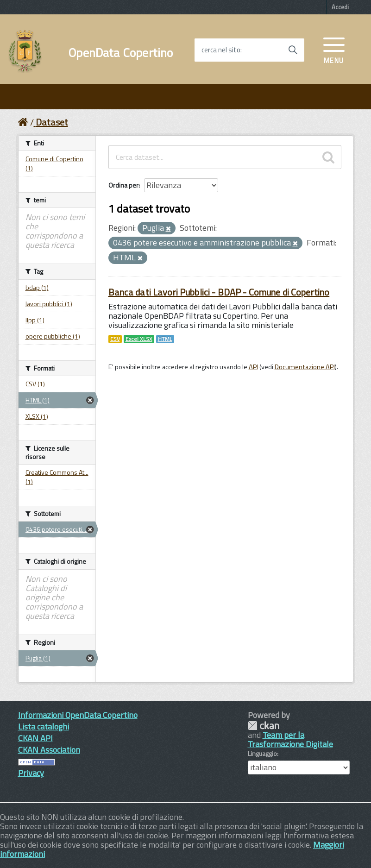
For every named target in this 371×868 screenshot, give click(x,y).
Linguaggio (262, 754)
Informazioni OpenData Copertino (78, 715)
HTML (165, 339)
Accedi (340, 7)
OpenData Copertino (121, 53)
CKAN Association (49, 750)
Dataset (52, 122)
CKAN (264, 726)
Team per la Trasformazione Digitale (290, 739)
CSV (115, 339)
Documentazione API (305, 367)
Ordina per (123, 185)
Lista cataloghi (44, 726)
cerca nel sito (221, 50)
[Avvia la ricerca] (293, 50)
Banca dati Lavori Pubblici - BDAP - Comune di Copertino (219, 292)
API (253, 367)
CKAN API (35, 738)
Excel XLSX (139, 339)
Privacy (31, 773)
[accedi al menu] (334, 50)
